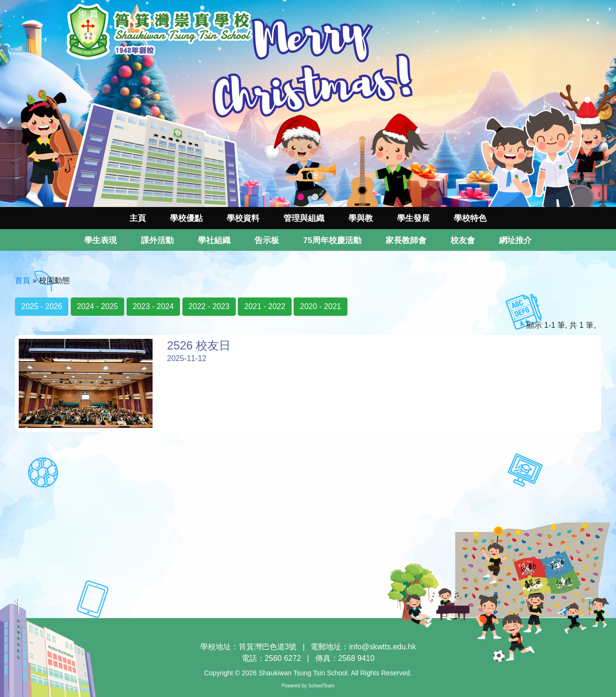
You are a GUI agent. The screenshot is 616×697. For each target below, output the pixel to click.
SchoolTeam (321, 686)
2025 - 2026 (42, 306)
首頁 (23, 280)
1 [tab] (301, 197)
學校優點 (186, 218)
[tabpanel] (308, 103)
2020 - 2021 (320, 306)
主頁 (138, 218)
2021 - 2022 (264, 306)
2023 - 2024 (153, 306)
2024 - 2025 (97, 306)
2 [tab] (315, 197)
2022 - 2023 (209, 306)
